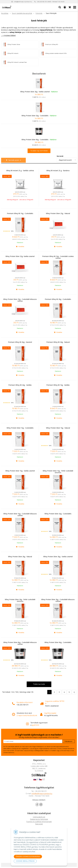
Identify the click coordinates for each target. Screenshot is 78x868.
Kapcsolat (39, 824)
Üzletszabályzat (39, 817)
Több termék (39, 684)
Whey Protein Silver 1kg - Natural (58, 428)
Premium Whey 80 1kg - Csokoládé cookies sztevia (58, 257)
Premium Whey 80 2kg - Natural (58, 342)
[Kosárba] (20, 246)
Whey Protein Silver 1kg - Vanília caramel (20, 471)
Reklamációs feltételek (39, 819)
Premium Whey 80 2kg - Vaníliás (20, 385)
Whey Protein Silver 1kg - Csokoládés (20, 428)
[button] (60, 7)
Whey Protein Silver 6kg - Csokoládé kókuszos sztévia (20, 643)
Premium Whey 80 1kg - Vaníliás (58, 385)
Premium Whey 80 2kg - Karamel (20, 342)
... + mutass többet (8, 35)
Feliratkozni (68, 741)
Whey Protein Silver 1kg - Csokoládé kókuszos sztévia (20, 515)
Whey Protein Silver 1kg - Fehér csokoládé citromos (58, 472)
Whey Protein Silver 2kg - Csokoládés (35, 116)
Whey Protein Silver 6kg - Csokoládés (35, 140)
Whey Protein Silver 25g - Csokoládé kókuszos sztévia (20, 300)
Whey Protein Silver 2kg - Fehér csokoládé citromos (20, 600)
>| (74, 692)
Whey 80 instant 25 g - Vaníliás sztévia (20, 171)
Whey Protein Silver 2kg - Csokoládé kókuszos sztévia (58, 600)
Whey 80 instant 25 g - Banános (58, 171)
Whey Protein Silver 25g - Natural (58, 213)
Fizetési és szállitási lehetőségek (39, 822)
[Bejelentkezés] (65, 7)
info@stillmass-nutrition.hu (23, 2)
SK (36, 779)
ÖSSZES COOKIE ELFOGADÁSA (28, 857)
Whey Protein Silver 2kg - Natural (20, 557)
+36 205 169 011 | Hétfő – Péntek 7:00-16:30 (51, 2)
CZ (42, 779)
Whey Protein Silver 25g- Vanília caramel (20, 256)
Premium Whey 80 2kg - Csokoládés (58, 299)
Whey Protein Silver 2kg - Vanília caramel (35, 92)
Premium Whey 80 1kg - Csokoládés (20, 213)
